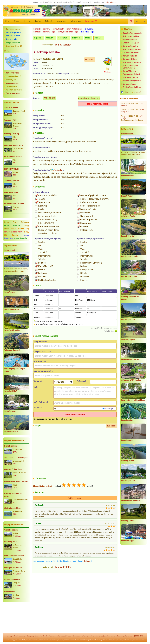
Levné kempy (11, 86)
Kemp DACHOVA (11, 391)
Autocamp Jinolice (12, 181)
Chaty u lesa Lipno (131, 43)
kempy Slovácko (12, 225)
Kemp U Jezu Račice (129, 236)
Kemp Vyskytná (127, 440)
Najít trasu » (90, 59)
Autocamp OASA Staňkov (131, 380)
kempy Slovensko (13, 43)
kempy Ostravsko (21, 238)
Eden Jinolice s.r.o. (12, 192)
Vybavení (50, 38)
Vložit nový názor (75, 498)
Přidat (126, 92)
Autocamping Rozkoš (132, 49)
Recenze (27, 21)
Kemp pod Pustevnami (13, 568)
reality (48, 640)
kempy (9, 636)
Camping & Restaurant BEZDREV (13, 495)
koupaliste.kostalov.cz (88, 98)
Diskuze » (87, 561)
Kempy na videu (12, 73)
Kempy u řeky (11, 39)
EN (144, 21)
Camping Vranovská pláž (133, 33)
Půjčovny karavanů (14, 90)
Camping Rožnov (130, 84)
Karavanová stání (13, 29)
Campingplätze (32, 636)
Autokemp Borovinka (129, 113)
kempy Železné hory (13, 232)
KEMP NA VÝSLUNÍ (12, 169)
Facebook (44, 636)
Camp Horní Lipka (11, 530)
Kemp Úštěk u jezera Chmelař (16, 482)
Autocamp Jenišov (131, 36)
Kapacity (38, 38)
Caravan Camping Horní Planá (133, 400)
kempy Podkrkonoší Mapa (68, 32)
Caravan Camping (130, 46)
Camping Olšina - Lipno (13, 469)
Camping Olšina (130, 59)
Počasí (38, 21)
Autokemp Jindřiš (130, 77)
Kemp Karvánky (127, 176)
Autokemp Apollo (128, 216)
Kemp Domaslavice (12, 310)
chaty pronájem (114, 640)
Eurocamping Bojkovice (132, 74)
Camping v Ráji (10, 120)
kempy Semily (58, 29)
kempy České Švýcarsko (16, 222)
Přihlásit (49, 21)
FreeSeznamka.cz (13, 93)
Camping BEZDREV (131, 52)
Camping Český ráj (12, 134)
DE (137, 21)
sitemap (85, 636)
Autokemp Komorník (12, 350)
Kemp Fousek (9, 292)
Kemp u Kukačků (130, 56)
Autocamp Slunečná (12, 579)
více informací (112, 2)
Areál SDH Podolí (11, 108)
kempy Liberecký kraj (42, 29)
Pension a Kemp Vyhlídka (14, 556)
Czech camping (19, 636)
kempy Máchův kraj (20, 229)
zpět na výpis (48, 45)
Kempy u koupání (13, 36)
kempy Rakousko (139, 640)
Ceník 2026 (63, 38)
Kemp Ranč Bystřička (12, 330)
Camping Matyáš (128, 460)
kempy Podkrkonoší (74, 29)
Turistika (58, 170)
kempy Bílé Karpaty (16, 233)
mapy (100, 640)
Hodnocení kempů (13, 76)
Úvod (8, 21)
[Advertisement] (16, 618)
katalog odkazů (89, 640)
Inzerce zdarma (12, 83)
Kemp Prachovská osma (14, 145)
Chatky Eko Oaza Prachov (14, 204)
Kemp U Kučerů (130, 71)
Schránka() (76, 21)
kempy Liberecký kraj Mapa (44, 32)
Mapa (17, 21)
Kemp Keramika (10, 250)
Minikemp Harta (11, 542)
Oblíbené (137, 92)
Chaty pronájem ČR (14, 46)
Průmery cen (11, 80)
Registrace (77, 636)
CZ (131, 21)
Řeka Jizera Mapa (87, 32)
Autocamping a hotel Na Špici (132, 122)
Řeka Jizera (88, 29)
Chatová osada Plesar (13, 508)
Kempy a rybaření (13, 32)
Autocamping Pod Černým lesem (131, 67)
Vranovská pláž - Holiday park (16, 458)
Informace (61, 21)
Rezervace (76, 38)
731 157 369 (49, 98)
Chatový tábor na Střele (131, 501)
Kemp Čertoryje (10, 411)
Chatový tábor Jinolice (13, 157)
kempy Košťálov (63, 45)
